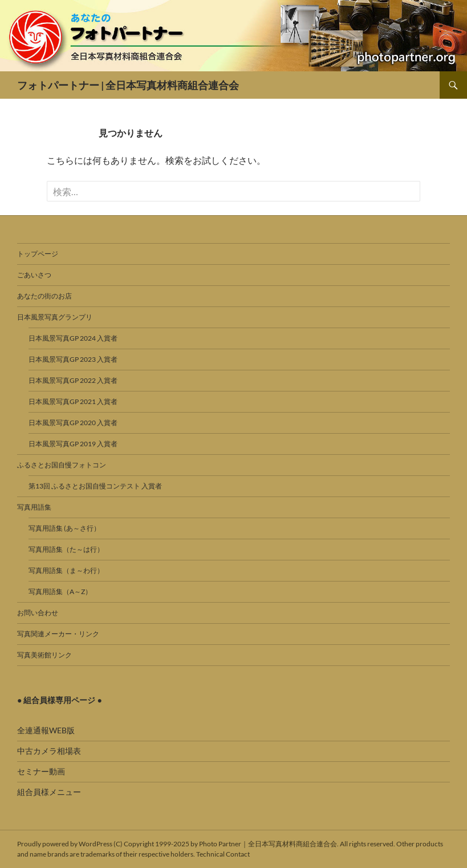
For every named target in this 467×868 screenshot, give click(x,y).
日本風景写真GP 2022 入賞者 (73, 380)
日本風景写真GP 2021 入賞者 (73, 401)
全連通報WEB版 (46, 730)
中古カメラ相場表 (49, 751)
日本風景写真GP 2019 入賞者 (73, 444)
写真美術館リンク (44, 655)
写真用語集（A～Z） (60, 592)
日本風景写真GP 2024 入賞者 (73, 338)
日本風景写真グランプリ (55, 317)
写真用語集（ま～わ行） (66, 570)
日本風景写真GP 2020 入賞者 (73, 423)
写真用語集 (34, 507)
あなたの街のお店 (44, 296)
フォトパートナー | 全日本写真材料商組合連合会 (128, 85)
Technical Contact (223, 854)
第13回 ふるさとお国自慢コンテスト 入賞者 (95, 486)
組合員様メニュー (49, 792)
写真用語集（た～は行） (66, 549)
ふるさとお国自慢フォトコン (62, 465)
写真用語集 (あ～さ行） (64, 528)
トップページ (38, 254)
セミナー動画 (41, 771)
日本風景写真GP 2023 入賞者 (73, 359)
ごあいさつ (34, 275)
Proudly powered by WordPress (65, 844)
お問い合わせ (38, 613)
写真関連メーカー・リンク (58, 634)
